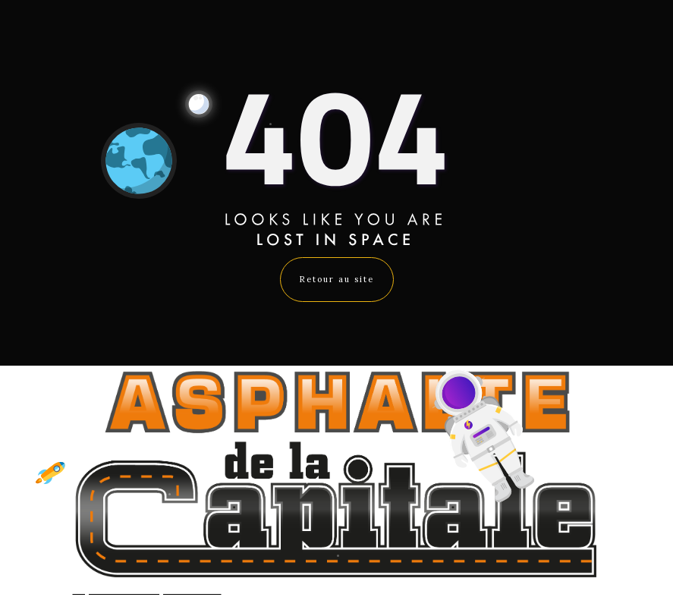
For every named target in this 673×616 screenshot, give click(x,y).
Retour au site (336, 279)
